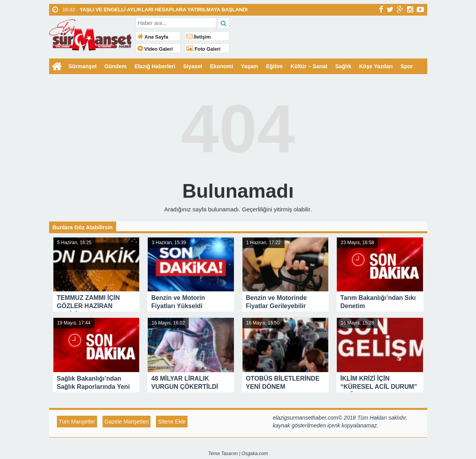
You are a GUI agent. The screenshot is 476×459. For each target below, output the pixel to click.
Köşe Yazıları (376, 66)
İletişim (199, 37)
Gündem (116, 66)
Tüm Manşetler (77, 422)
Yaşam (250, 66)
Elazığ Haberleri (155, 66)
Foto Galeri (203, 49)
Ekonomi (222, 66)
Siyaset (193, 66)
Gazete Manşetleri (127, 422)
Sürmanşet (83, 66)
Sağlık (343, 66)
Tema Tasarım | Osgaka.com (238, 454)
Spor (407, 66)
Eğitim (274, 66)
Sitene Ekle (172, 422)
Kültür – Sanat (309, 66)
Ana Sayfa (153, 37)
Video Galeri (155, 49)
